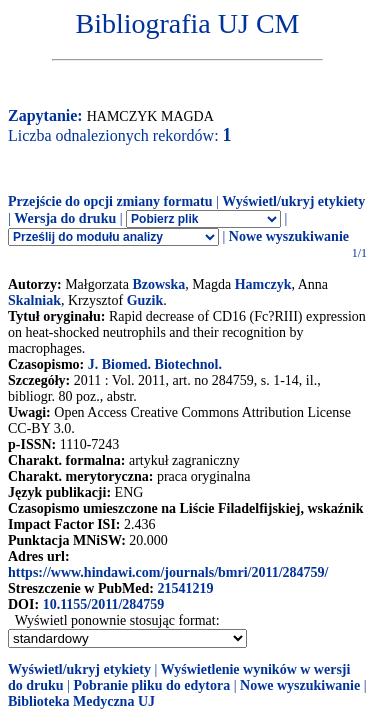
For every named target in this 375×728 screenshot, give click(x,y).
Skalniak (34, 300)
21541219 (185, 588)
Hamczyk (263, 284)
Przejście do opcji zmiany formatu (110, 201)
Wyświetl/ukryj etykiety (293, 201)
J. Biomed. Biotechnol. (155, 364)
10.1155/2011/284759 (104, 604)
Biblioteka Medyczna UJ (81, 701)
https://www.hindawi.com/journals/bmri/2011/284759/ (168, 572)
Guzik (145, 300)
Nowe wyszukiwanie (289, 236)
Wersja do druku (65, 218)
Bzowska (158, 284)
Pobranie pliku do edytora (151, 685)
